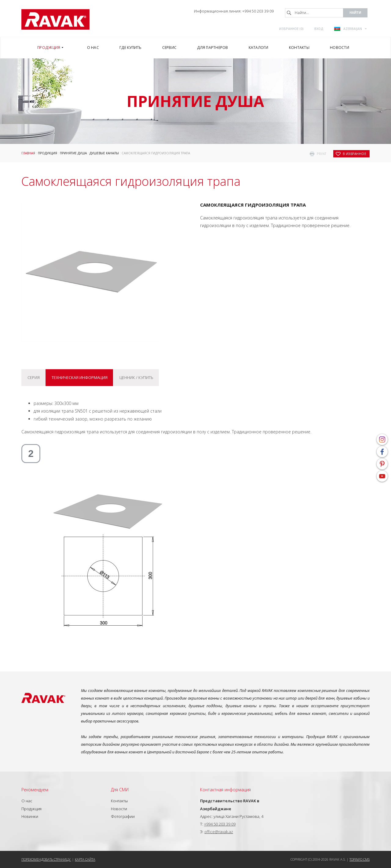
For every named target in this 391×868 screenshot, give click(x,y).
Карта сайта (85, 859)
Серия (34, 377)
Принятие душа (73, 153)
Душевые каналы (104, 153)
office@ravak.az (219, 832)
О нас (27, 801)
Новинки (30, 816)
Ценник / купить (136, 377)
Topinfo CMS (360, 859)
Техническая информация (80, 377)
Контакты (119, 801)
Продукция (48, 153)
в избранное (355, 154)
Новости (119, 809)
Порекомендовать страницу (46, 859)
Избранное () (291, 29)
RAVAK (55, 19)
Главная (28, 153)
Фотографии (123, 816)
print (322, 154)
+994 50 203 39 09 (258, 11)
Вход (319, 29)
